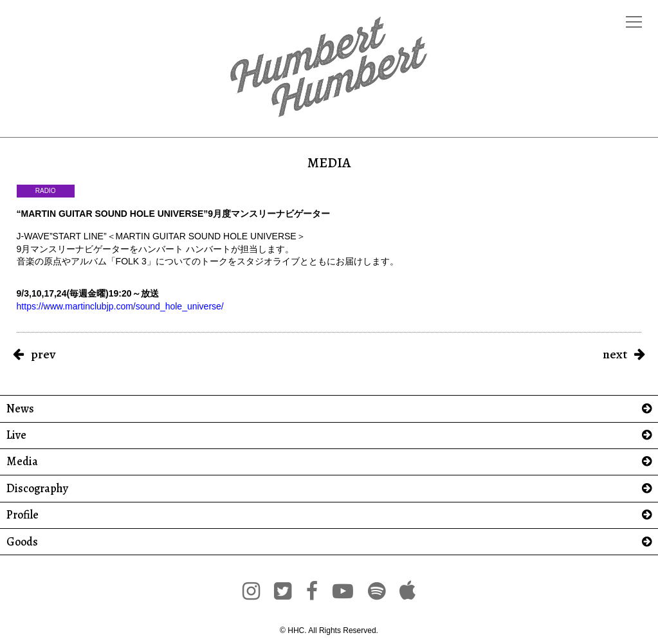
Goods (22, 542)
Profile (23, 515)
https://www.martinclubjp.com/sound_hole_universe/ (120, 306)
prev (43, 354)
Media (22, 462)
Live (16, 435)
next (615, 354)
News (20, 409)
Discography (37, 489)
